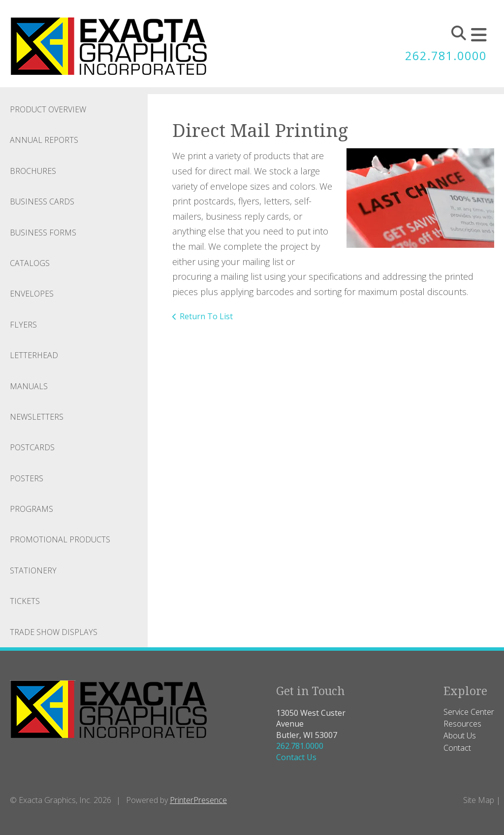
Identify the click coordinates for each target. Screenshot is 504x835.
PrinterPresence (198, 800)
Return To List (206, 316)
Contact (457, 748)
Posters (27, 478)
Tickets (25, 601)
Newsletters (37, 417)
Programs (31, 509)
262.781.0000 (446, 56)
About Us (460, 735)
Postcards (32, 447)
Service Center (469, 712)
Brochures (33, 171)
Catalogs (30, 263)
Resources (462, 724)
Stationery (33, 570)
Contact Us (296, 757)
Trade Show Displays (54, 632)
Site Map (479, 800)
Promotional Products (60, 539)
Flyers (23, 325)
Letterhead (34, 355)
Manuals (29, 386)
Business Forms (43, 233)
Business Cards (42, 201)
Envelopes (32, 294)
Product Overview (48, 109)
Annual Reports (44, 140)
